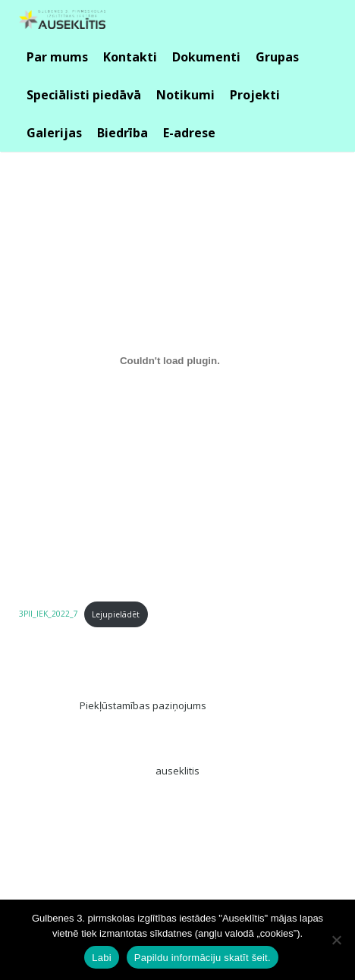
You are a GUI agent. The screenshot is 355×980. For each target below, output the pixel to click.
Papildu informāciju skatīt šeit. (203, 958)
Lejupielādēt (116, 614)
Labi (102, 958)
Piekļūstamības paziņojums (143, 705)
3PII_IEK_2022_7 (49, 614)
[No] (336, 940)
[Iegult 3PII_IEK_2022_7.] (170, 360)
